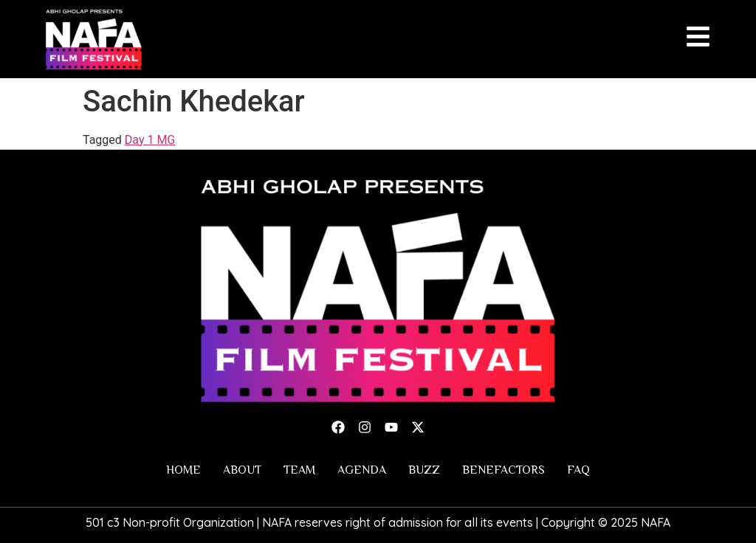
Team (299, 470)
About (242, 470)
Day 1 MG (150, 140)
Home (183, 470)
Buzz (424, 470)
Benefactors (504, 470)
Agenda (362, 470)
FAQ (578, 470)
